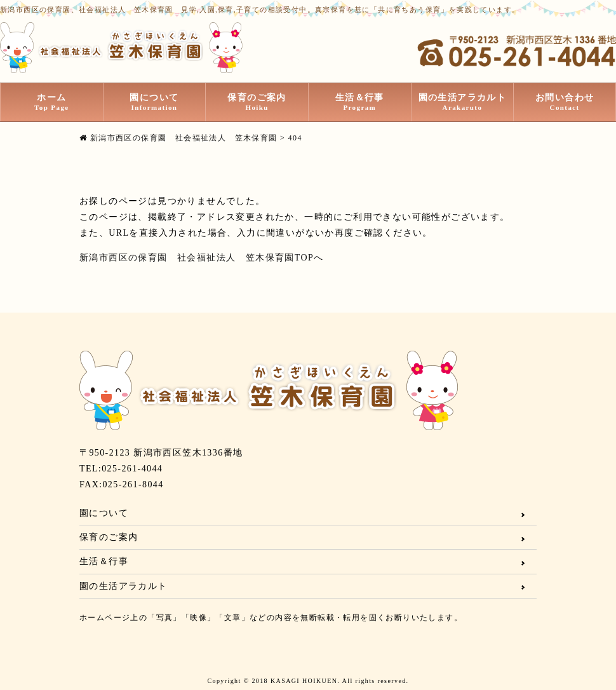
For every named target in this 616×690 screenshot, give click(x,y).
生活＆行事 (360, 102)
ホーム (52, 102)
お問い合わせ (565, 102)
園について (155, 102)
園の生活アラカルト (463, 102)
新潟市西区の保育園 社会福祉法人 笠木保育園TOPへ (202, 258)
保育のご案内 (257, 102)
